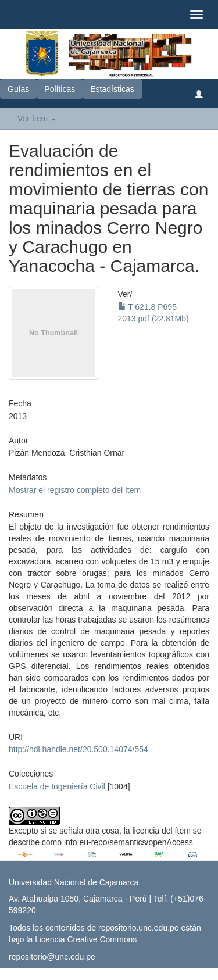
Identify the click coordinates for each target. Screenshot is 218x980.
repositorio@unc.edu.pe (52, 957)
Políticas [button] (60, 89)
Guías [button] (18, 89)
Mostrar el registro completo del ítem (75, 490)
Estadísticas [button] (112, 89)
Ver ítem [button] (37, 119)
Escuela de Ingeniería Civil (57, 786)
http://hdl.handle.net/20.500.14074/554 (78, 749)
